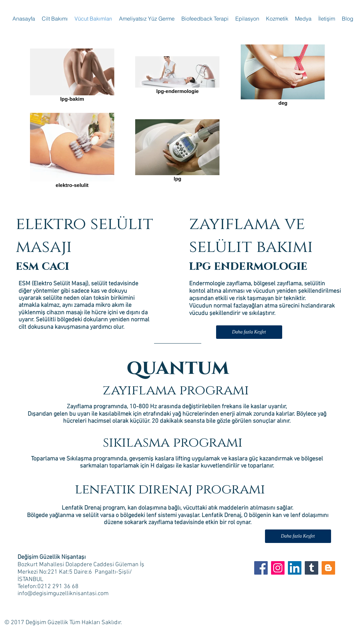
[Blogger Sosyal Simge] (328, 568)
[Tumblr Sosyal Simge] (312, 568)
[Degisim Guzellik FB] (261, 568)
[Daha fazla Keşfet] (249, 332)
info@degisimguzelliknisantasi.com (63, 594)
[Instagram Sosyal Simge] (278, 568)
